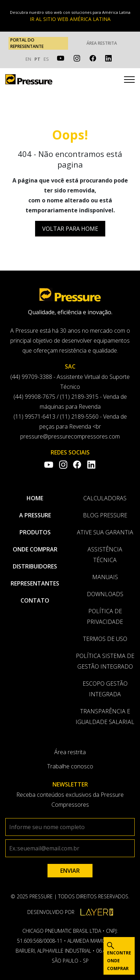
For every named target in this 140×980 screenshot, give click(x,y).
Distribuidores (35, 566)
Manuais (105, 577)
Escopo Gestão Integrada (105, 689)
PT (37, 59)
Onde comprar (35, 549)
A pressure (35, 515)
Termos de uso (105, 639)
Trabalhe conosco (70, 766)
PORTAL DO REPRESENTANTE (27, 43)
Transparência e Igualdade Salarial (105, 717)
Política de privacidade (105, 616)
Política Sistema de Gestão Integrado (105, 661)
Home (35, 498)
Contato (35, 600)
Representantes (35, 583)
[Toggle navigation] (129, 81)
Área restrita (102, 43)
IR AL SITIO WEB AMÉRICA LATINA (70, 19)
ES (46, 59)
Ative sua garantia (105, 532)
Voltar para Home (70, 229)
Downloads (105, 594)
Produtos (35, 532)
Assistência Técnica (105, 555)
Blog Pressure (105, 515)
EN (28, 59)
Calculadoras (105, 498)
